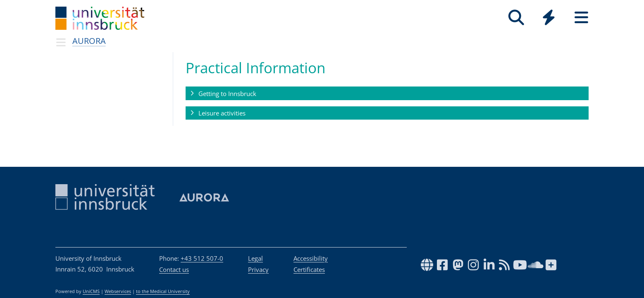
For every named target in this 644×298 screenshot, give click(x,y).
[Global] (549, 18)
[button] (387, 94)
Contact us (174, 269)
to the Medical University (163, 291)
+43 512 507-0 (202, 258)
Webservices (118, 291)
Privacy (258, 269)
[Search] (516, 18)
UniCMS (91, 291)
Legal (255, 258)
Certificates (309, 269)
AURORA (89, 41)
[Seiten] (581, 18)
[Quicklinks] (549, 18)
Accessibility (311, 258)
